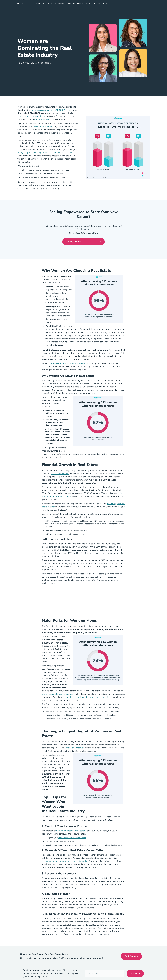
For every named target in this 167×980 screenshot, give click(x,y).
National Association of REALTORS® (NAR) (51, 110)
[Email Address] (104, 973)
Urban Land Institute (74, 748)
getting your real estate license (71, 831)
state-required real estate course (72, 838)
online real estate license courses (57, 694)
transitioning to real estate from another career (70, 363)
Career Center (30, 3)
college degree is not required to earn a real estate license (45, 153)
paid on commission (59, 474)
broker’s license (42, 119)
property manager (50, 861)
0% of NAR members (44, 127)
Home (19, 3)
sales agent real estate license (32, 116)
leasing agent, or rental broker (74, 861)
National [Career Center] (41, 3)
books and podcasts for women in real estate (88, 697)
